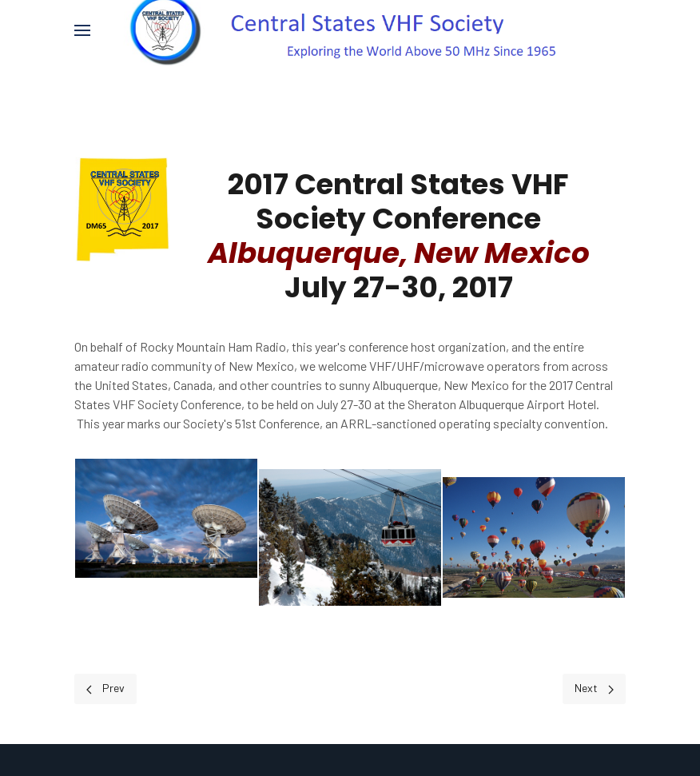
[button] (82, 30)
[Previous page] (105, 688)
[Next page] (594, 688)
